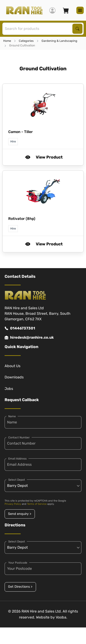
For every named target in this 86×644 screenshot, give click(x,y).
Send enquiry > (20, 514)
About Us (12, 366)
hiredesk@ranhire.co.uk (29, 338)
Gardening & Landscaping (59, 41)
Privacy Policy (13, 504)
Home (7, 41)
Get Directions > (20, 587)
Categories (26, 41)
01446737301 (20, 328)
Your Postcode (18, 563)
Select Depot (17, 480)
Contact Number (19, 437)
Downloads (14, 377)
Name (12, 416)
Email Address (17, 459)
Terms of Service (37, 504)
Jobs (9, 389)
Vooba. (61, 617)
